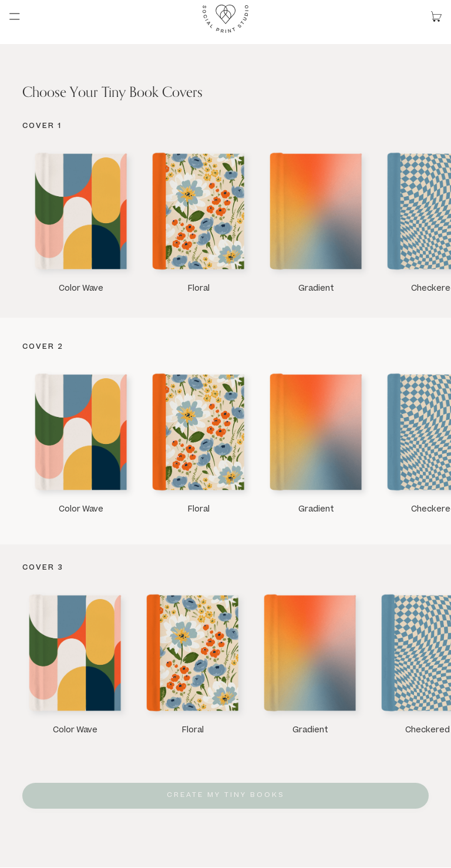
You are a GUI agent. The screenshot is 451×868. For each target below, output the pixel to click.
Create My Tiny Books (226, 795)
